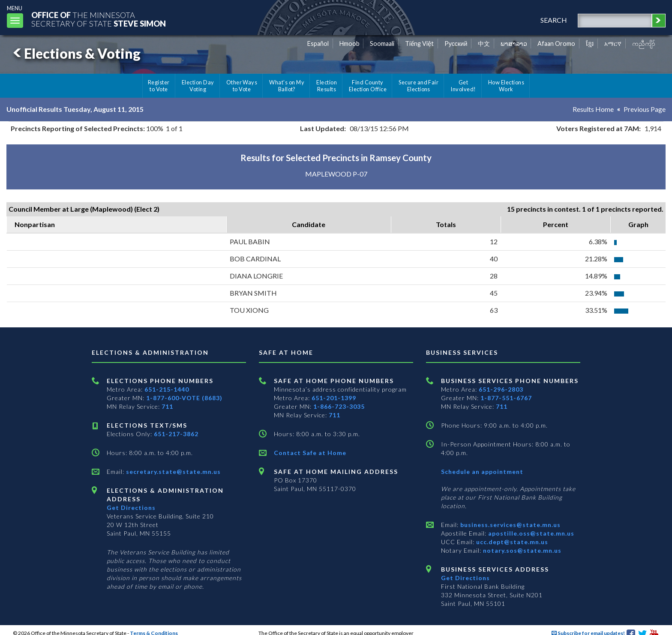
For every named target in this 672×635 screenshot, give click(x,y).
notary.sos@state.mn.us (521, 550)
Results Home (593, 109)
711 (167, 406)
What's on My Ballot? (287, 86)
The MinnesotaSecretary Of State (99, 19)
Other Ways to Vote (242, 86)
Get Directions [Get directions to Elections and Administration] (131, 508)
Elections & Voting (75, 53)
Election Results (327, 86)
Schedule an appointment (482, 472)
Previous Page (645, 109)
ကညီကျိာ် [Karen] (644, 43)
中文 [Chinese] (484, 43)
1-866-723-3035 (339, 406)
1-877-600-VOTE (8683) (184, 398)
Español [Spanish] (318, 43)
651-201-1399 (334, 398)
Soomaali (382, 43)
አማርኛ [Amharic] (613, 43)
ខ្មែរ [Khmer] (590, 43)
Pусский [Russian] (456, 43)
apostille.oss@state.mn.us (530, 533)
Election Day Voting (198, 86)
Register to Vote (159, 86)
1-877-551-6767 (506, 398)
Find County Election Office (368, 86)
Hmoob (349, 43)
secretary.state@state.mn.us (172, 472)
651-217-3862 (176, 434)
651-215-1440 (167, 389)
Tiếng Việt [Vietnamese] (419, 43)
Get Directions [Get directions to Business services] (465, 578)
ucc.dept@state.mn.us (511, 542)
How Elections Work (506, 86)
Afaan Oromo (556, 43)
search (554, 20)
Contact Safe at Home (310, 453)
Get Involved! (463, 86)
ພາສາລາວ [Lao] (514, 43)
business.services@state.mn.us (510, 525)
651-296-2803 (501, 389)
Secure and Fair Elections (418, 86)
